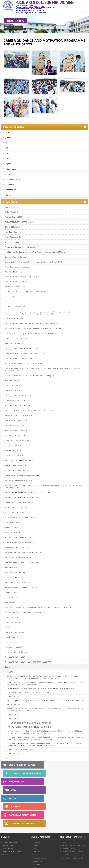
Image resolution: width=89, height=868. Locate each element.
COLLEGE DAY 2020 (12, 522)
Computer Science (13, 179)
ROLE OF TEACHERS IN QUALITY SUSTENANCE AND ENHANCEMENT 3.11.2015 (35, 334)
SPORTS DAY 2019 (14, 696)
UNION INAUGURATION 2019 (16, 421)
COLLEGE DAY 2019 (12, 386)
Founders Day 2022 (12, 637)
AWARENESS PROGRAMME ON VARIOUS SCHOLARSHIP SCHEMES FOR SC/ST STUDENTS (38, 607)
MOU (56, 773)
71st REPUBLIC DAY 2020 (14, 512)
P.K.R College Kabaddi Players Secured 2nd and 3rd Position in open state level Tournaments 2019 (45, 701)
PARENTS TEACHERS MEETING (16, 282)
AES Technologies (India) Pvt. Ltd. (50, 862)
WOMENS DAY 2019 (12, 381)
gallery (8, 138)
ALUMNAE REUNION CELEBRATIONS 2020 (21, 517)
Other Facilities (38, 837)
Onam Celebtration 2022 (14, 647)
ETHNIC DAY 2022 (12, 597)
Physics (8, 174)
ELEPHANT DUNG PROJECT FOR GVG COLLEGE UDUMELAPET (28, 662)
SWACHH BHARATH (12, 227)
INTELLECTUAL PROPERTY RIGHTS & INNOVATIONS (24, 364)
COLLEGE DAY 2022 (12, 617)
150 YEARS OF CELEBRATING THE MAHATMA (22, 475)
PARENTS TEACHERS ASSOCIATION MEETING (22, 277)
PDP (6, 302)
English (8, 164)
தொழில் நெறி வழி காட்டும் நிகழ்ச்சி (18, 557)
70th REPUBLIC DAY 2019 (14, 344)
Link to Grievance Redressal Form (73, 825)
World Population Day (13, 237)
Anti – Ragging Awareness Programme (20, 267)
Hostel (35, 821)
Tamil (8, 158)
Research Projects (9, 812)
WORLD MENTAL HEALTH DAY (16, 652)
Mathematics (11, 169)
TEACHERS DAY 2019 (13, 451)
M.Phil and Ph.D (9, 815)
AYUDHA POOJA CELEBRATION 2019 (19, 480)
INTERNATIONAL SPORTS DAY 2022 (20, 749)
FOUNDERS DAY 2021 (13, 577)
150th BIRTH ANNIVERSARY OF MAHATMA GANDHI (24, 354)
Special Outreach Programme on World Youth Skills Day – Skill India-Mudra (34, 262)
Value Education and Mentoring (73, 812)
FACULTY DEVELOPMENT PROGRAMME (20, 222)
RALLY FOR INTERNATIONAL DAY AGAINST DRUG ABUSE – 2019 (29, 411)
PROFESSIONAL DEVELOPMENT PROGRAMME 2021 (24, 552)
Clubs (64, 809)
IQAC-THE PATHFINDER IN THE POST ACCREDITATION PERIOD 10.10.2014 (33, 329)
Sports (7, 667)
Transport (36, 818)
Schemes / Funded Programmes (69, 765)
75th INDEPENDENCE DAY (15, 632)
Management (11, 190)
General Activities (11, 202)
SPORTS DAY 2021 (14, 719)
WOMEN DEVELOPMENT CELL (16, 465)
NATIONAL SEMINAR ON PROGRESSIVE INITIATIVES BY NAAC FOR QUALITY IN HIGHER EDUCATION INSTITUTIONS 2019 (43, 370)
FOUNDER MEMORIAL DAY (15, 307)
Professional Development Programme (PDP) (22, 247)
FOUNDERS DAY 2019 (13, 446)
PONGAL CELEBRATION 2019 (16, 339)
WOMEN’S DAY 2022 (13, 592)
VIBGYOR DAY (10, 602)
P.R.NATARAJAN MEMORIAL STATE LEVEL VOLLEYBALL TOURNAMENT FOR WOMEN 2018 (40, 688)
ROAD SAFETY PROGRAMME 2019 (18, 441)
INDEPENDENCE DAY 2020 (15, 532)
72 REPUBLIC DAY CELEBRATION (17, 547)
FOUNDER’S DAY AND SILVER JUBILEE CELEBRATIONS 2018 (27, 292)
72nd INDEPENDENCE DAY (15, 287)
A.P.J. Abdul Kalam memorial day (18, 272)
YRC (7, 143)
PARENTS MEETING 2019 (14, 426)
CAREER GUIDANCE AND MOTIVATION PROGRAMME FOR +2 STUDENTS (32, 324)
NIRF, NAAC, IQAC (17, 773)
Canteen (36, 812)
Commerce (10, 184)
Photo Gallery (16, 28)
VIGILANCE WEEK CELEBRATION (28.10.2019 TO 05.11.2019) (28, 492)
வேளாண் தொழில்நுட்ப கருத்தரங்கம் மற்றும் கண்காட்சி (25, 612)
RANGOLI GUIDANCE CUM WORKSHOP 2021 (22, 587)
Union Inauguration (12, 242)
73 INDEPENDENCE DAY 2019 (16, 431)
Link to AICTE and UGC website (73, 818)
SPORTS (10, 672)
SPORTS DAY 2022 (14, 753)
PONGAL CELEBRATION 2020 (16, 507)
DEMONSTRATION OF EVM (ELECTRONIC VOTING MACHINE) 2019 (30, 376)
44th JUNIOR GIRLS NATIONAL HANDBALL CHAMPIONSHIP (29, 723)
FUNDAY (8, 627)
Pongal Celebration (12, 207)
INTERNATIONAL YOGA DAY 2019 (18, 406)
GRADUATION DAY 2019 (14, 456)
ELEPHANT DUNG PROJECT (15, 657)
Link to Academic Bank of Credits (73, 821)
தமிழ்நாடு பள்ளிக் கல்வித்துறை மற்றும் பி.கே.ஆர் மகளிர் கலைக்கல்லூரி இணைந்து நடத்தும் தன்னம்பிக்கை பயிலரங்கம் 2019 (44, 486)
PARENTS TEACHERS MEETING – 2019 (19, 359)
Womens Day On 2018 (13, 217)
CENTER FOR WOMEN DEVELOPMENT (19, 502)
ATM (34, 815)
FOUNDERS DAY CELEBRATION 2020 (19, 537)
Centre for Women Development (17, 257)
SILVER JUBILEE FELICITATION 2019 (18, 396)
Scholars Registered (10, 809)
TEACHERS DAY (11, 297)
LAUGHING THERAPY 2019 (15, 436)
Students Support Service (22, 765)
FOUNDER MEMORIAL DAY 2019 (17, 470)
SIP (7, 148)
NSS (6, 759)
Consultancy (8, 821)
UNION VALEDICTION (13, 391)
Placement (58, 782)
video (8, 132)
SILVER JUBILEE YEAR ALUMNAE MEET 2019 (21, 349)
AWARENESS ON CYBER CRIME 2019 (19, 460)
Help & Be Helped (12, 642)
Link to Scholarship (69, 815)
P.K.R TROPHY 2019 (14, 705)
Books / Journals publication (13, 818)
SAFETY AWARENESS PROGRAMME (18, 582)
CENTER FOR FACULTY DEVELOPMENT (19, 542)
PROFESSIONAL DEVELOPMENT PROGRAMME (22, 497)
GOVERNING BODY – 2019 (15, 401)
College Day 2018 (11, 212)
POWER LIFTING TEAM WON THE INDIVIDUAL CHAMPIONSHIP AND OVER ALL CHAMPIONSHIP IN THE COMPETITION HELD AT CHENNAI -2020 (45, 710)
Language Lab (37, 828)
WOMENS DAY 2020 (12, 527)
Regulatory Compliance (65, 790)
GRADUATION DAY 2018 (14, 319)
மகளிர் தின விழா (11, 567)
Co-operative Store (39, 825)
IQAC (7, 153)
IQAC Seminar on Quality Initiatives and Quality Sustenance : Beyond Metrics (35, 252)
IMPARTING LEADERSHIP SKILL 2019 (19, 416)
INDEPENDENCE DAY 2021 (15, 572)
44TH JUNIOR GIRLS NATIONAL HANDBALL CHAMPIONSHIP (29, 727)
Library (8, 195)
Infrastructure (37, 809)
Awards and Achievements (22, 790)
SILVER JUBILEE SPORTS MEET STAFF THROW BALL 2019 (28, 692)
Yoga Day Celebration (13, 232)
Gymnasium (37, 831)
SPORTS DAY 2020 (14, 715)
